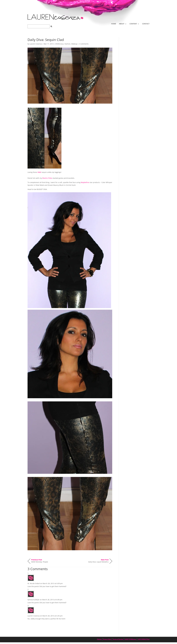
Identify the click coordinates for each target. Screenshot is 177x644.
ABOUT (122, 24)
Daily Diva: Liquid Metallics (98, 561)
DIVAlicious (59, 44)
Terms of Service (118, 639)
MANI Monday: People (40, 561)
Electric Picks (47, 178)
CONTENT (133, 24)
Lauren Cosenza (36, 44)
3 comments (84, 44)
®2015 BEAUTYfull (144, 639)
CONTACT (146, 24)
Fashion (68, 44)
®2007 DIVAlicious (130, 639)
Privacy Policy (107, 639)
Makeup (74, 44)
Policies (99, 639)
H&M (39, 172)
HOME (114, 24)
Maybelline (85, 182)
